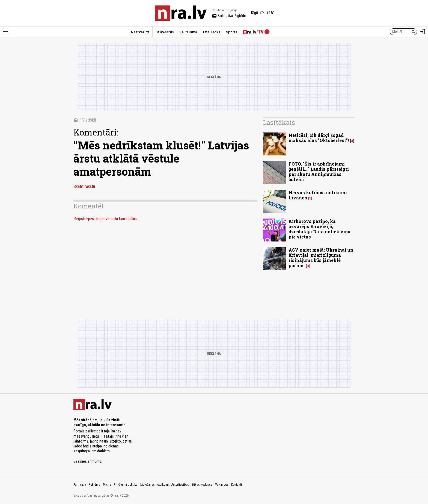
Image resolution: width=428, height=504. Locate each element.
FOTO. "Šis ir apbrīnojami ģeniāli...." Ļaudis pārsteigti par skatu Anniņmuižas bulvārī (319, 172)
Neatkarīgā (140, 32)
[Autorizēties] (423, 32)
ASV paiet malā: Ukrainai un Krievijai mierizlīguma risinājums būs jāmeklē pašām (321, 258)
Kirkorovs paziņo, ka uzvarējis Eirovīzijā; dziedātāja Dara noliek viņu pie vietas (319, 229)
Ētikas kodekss (202, 485)
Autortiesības (180, 485)
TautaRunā (188, 32)
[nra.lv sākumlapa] (181, 13)
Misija (107, 485)
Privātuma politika (126, 485)
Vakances (222, 485)
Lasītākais (279, 122)
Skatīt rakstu (84, 186)
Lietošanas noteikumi (154, 485)
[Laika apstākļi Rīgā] (263, 13)
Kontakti (237, 485)
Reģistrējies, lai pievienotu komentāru (105, 219)
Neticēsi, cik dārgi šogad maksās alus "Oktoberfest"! (319, 138)
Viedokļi (89, 120)
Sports (232, 32)
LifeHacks (212, 32)
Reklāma (94, 485)
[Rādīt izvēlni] (5, 32)
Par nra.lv (80, 485)
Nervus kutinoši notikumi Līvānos (318, 195)
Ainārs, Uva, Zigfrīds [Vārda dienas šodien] (229, 16)
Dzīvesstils (165, 32)
